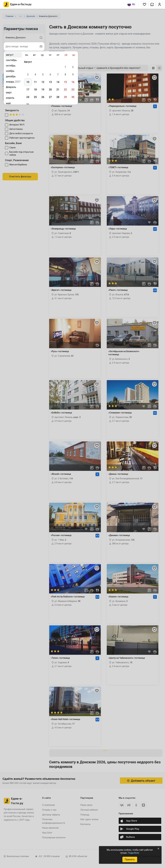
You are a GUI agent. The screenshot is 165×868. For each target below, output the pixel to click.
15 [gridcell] (65, 82)
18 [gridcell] (35, 90)
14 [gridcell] (58, 82)
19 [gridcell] (43, 90)
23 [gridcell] (73, 90)
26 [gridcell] (43, 97)
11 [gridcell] (35, 82)
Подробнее (133, 853)
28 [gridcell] (58, 97)
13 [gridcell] (50, 82)
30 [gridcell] (73, 97)
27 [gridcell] (50, 97)
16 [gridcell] (73, 82)
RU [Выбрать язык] (131, 4)
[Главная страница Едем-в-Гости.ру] (18, 4)
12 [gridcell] (43, 82)
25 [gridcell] (35, 97)
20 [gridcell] (50, 90)
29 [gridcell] (65, 97)
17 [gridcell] (28, 90)
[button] (144, 4)
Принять (130, 859)
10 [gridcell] (28, 82)
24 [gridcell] (28, 97)
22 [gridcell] (65, 90)
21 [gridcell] (58, 90)
